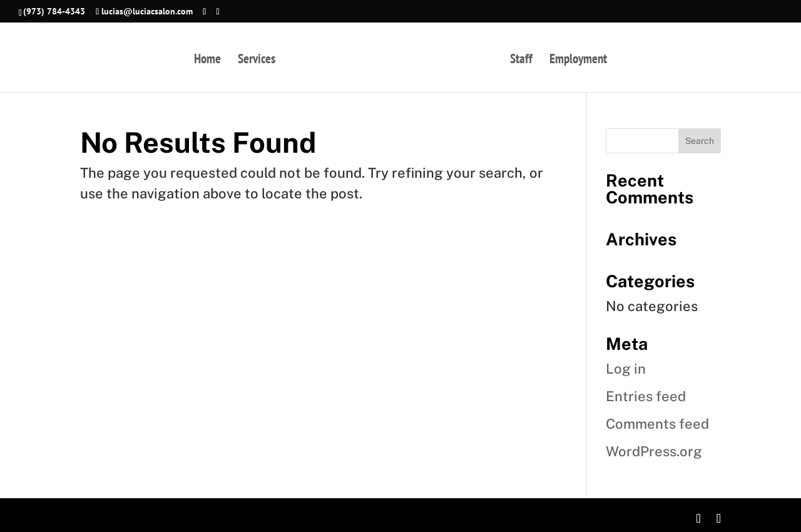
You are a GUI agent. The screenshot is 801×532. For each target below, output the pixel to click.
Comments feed (657, 424)
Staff (521, 61)
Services (257, 61)
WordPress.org (654, 451)
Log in (626, 369)
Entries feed (646, 396)
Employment (578, 61)
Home (207, 61)
